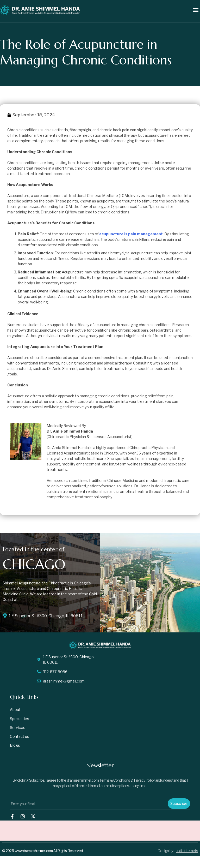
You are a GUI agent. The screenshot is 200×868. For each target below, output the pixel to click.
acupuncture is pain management (131, 234)
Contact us (20, 738)
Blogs (15, 747)
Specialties (20, 719)
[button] (196, 10)
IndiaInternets (187, 853)
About (15, 710)
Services (18, 729)
